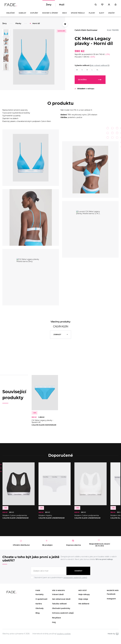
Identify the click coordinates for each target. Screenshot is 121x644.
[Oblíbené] (102, 5)
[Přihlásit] (109, 5)
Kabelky (23, 13)
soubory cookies (64, 634)
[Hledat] (96, 5)
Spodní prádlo (78, 13)
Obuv (65, 13)
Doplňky (34, 13)
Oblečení (11, 13)
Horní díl (36, 23)
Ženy (49, 5)
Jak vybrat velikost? (100, 65)
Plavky (92, 13)
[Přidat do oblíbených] (65, 24)
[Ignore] (60, 579)
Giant (117, 634)
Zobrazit (57, 334)
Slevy (102, 13)
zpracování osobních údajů (75, 577)
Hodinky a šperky (50, 13)
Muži (62, 5)
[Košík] (115, 5)
